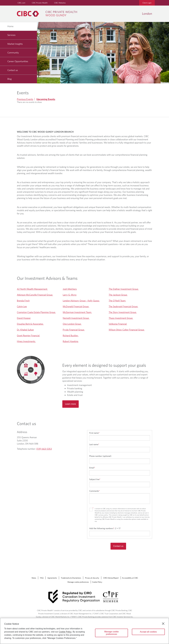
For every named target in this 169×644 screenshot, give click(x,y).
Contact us (13, 70)
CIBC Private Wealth (40, 3)
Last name (94, 444)
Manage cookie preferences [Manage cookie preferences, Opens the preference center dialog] (112, 633)
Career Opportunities (18, 61)
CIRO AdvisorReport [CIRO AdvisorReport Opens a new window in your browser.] (111, 578)
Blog (10, 79)
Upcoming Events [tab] (46, 99)
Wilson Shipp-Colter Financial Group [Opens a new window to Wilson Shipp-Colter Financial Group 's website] (127, 330)
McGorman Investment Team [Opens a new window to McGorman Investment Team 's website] (77, 312)
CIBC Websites (60, 3)
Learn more (71, 404)
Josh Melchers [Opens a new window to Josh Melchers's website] (70, 289)
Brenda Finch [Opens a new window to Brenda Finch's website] (23, 301)
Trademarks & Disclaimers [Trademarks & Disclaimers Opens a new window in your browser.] (71, 578)
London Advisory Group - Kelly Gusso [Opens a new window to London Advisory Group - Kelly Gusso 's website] (81, 301)
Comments (94, 491)
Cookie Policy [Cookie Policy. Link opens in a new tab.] (97, 582)
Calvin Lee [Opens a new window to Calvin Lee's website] (22, 306)
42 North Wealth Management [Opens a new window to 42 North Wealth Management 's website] (32, 289)
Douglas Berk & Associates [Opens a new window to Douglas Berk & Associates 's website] (30, 324)
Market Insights (15, 44)
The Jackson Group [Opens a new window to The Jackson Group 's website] (118, 295)
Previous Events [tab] (25, 99)
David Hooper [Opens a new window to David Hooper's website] (24, 318)
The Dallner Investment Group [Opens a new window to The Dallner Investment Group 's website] (124, 289)
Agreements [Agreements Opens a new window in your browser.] (52, 578)
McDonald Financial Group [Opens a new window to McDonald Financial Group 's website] (76, 306)
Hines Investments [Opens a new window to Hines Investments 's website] (26, 341)
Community (13, 53)
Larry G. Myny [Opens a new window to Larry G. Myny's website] (70, 295)
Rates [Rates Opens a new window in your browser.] (34, 578)
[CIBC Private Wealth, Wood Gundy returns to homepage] (48, 14)
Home (10, 26)
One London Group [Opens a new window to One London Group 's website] (72, 324)
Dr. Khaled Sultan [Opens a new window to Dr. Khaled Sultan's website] (25, 330)
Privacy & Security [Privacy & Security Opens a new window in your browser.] (92, 578)
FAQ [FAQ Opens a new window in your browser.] (42, 578)
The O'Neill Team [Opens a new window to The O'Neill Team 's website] (117, 301)
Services (11, 35)
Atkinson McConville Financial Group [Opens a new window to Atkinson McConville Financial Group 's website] (35, 295)
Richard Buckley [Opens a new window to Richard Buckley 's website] (71, 335)
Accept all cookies (148, 632)
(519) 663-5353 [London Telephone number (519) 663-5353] (44, 449)
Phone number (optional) (100, 456)
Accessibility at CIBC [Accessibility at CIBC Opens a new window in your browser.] (130, 578)
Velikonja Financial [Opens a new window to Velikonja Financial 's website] (118, 324)
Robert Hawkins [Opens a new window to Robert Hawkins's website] (71, 341)
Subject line (95, 479)
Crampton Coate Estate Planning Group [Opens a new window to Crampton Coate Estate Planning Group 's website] (36, 312)
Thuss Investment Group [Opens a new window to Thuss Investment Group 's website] (121, 318)
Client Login (147, 3)
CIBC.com (21, 3)
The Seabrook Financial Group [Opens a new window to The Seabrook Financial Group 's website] (123, 306)
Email (92, 468)
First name (94, 433)
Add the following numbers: (105, 528)
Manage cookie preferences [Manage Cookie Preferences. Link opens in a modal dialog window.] (78, 582)
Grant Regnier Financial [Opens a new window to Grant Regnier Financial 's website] (28, 335)
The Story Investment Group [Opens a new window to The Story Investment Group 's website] (123, 312)
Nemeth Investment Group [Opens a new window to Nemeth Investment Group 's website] (76, 318)
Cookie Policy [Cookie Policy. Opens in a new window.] (65, 632)
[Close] (163, 624)
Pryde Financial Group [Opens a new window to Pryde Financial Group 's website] (74, 330)
